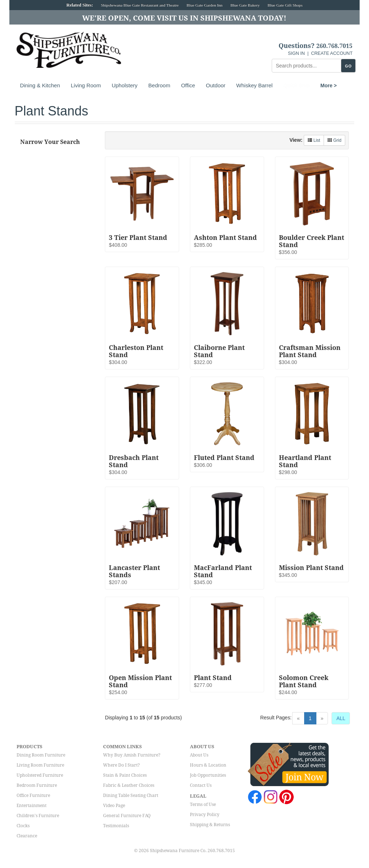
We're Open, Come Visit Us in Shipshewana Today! (184, 18)
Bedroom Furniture (37, 785)
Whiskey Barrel (255, 85)
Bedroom (159, 85)
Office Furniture (33, 795)
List (314, 140)
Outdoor (215, 85)
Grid (334, 140)
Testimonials (116, 826)
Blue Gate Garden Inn (205, 5)
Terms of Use (203, 805)
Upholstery (125, 85)
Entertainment (32, 806)
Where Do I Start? (121, 765)
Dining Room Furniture (41, 755)
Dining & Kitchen (40, 85)
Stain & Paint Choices (125, 775)
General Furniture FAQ (127, 816)
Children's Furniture (38, 816)
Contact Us (201, 785)
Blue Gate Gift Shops (285, 5)
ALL (341, 718)
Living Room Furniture (40, 765)
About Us (199, 755)
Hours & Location (208, 765)
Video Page (114, 806)
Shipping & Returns (210, 825)
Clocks (23, 826)
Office (188, 85)
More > (292, 86)
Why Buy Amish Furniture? (132, 755)
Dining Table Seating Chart (131, 795)
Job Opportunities (208, 775)
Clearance (27, 836)
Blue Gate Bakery (245, 5)
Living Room (86, 85)
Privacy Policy (205, 815)
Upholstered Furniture (40, 775)
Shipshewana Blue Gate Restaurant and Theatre (140, 5)
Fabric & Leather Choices (129, 785)
